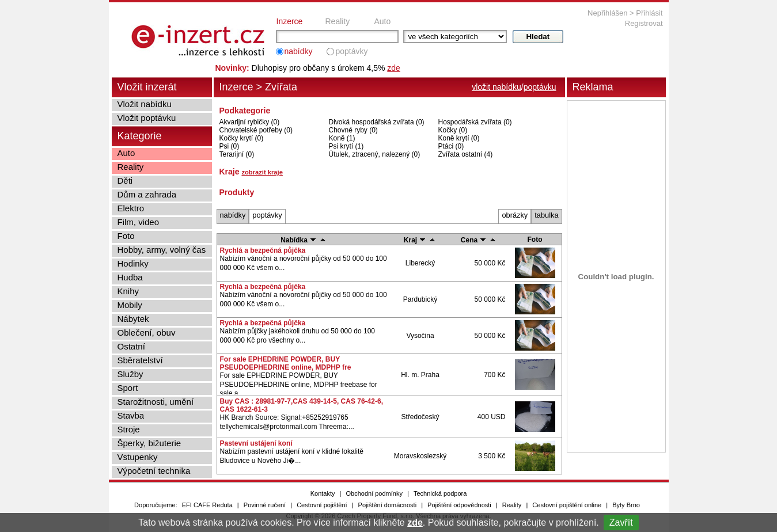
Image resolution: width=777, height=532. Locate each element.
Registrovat (644, 23)
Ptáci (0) (451, 146)
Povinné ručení (265, 505)
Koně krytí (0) (459, 138)
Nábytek (133, 319)
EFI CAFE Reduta (207, 505)
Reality (338, 21)
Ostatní (131, 346)
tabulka (546, 215)
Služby (130, 374)
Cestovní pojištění (322, 505)
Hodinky (133, 263)
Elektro (131, 208)
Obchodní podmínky (374, 493)
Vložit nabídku (145, 104)
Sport (128, 388)
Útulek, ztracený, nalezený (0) (375, 154)
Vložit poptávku (147, 118)
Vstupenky (138, 457)
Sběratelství (140, 360)
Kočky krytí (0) (242, 138)
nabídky (299, 51)
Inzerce (290, 21)
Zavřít (621, 522)
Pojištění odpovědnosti (459, 505)
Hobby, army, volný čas (162, 250)
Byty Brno (626, 505)
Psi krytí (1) (346, 146)
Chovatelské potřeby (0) (256, 130)
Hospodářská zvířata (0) (475, 122)
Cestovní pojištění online (567, 505)
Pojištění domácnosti (388, 505)
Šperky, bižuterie (149, 443)
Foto (126, 236)
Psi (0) (230, 146)
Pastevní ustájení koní (256, 443)
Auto (383, 21)
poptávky (351, 51)
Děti (125, 180)
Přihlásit (649, 13)
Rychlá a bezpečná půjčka (263, 250)
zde (415, 522)
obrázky (515, 215)
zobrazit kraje (262, 172)
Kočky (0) (453, 130)
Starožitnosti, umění (156, 402)
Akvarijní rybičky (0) (250, 122)
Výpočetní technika (154, 471)
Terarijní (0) (237, 154)
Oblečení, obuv (147, 332)
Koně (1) (342, 138)
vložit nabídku (496, 87)
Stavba (131, 415)
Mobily (130, 305)
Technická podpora (440, 493)
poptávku (540, 87)
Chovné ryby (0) (353, 130)
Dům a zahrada (147, 194)
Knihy (128, 291)
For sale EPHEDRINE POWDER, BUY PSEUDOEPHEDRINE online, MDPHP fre (286, 363)
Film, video (139, 222)
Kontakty (323, 493)
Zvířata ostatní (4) (466, 154)
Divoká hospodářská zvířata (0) (377, 122)
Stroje (129, 429)
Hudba (130, 277)
